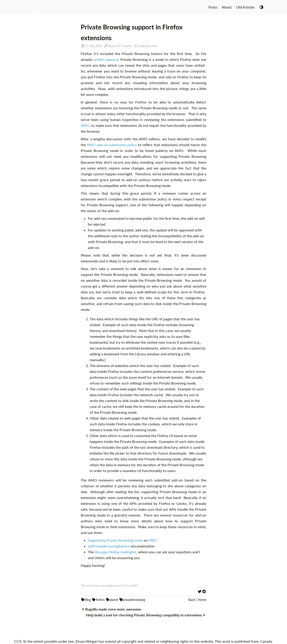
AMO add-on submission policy (112, 145)
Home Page (35, 7)
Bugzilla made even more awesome (111, 609)
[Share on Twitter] (200, 591)
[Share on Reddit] (204, 591)
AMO (85, 125)
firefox (98, 600)
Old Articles (245, 7)
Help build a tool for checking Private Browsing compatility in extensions (146, 615)
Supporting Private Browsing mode (115, 540)
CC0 (18, 641)
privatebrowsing (132, 600)
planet (112, 600)
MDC (153, 540)
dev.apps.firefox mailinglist (115, 552)
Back (192, 600)
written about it (106, 59)
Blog (86, 600)
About (227, 7)
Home (202, 600)
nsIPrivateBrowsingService (109, 546)
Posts (213, 7)
